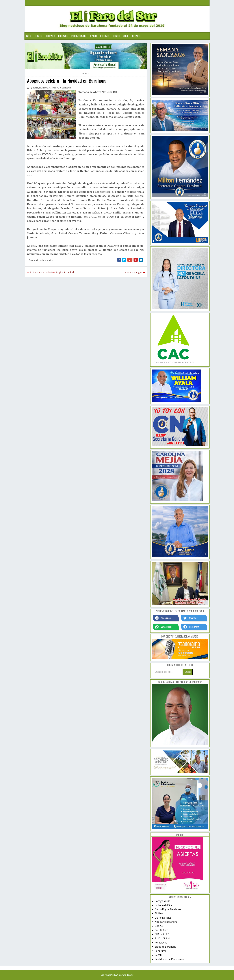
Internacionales (79, 36)
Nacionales (50, 36)
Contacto (136, 36)
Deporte (93, 36)
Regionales (63, 36)
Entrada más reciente (42, 272)
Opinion (116, 36)
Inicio (29, 36)
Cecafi (158, 955)
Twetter (190, 618)
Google (159, 926)
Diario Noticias (163, 918)
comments (66, 88)
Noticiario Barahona (166, 922)
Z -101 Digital (162, 938)
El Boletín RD (162, 934)
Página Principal (65, 272)
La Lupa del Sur (164, 905)
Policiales (105, 36)
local (87, 73)
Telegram (191, 627)
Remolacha (161, 943)
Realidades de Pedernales (169, 959)
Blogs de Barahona (165, 947)
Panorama (161, 951)
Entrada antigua (134, 272)
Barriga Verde (163, 901)
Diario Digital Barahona (168, 909)
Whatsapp (163, 627)
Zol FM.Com (162, 930)
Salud (126, 36)
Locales (38, 36)
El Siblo (159, 913)
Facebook (163, 618)
